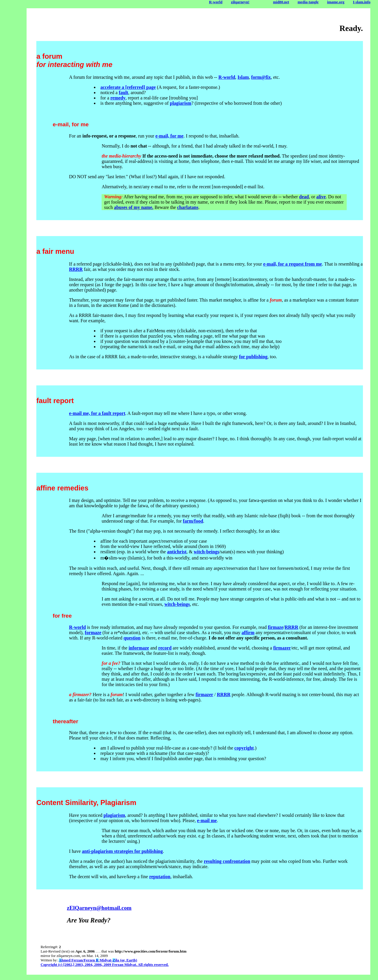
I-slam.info (362, 2)
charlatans (188, 207)
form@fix (261, 77)
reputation (160, 877)
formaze (93, 633)
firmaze (276, 627)
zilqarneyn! (240, 2)
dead (304, 197)
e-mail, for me (169, 136)
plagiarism (181, 103)
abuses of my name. (134, 207)
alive (321, 197)
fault (123, 93)
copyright (244, 748)
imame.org (336, 2)
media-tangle (308, 2)
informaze (139, 648)
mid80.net (281, 2)
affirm (248, 633)
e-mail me (207, 821)
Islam (243, 77)
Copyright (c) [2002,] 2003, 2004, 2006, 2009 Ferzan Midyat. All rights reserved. (105, 965)
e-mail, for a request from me (293, 264)
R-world (216, 2)
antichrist (177, 552)
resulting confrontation (227, 861)
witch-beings (206, 552)
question (132, 638)
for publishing (253, 357)
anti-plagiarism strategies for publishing (122, 851)
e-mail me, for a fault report (97, 413)
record (165, 648)
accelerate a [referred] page (128, 87)
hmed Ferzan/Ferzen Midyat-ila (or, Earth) (98, 960)
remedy (118, 98)
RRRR (76, 269)
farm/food (193, 521)
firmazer (282, 648)
